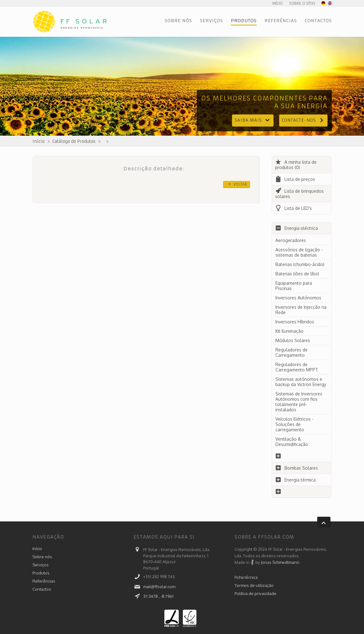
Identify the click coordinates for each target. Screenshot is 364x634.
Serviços (211, 21)
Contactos (318, 21)
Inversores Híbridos (295, 322)
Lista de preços (295, 179)
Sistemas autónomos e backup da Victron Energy (301, 382)
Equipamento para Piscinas (294, 286)
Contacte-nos (303, 120)
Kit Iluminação (289, 331)
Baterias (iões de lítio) (297, 274)
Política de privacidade (255, 593)
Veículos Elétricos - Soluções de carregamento (294, 424)
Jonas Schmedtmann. (280, 562)
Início (277, 3)
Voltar (237, 184)
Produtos (244, 21)
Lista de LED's (294, 208)
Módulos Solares (293, 340)
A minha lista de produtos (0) (296, 165)
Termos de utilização (254, 585)
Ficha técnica (246, 577)
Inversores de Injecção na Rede (301, 310)
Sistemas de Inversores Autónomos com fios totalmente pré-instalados (299, 402)
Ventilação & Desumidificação (292, 442)
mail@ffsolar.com (159, 587)
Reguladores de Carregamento (291, 352)
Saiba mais (253, 120)
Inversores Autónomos (298, 298)
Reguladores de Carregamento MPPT (297, 367)
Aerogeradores (291, 240)
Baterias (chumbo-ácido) (300, 264)
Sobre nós (178, 21)
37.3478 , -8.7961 (158, 596)
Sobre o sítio (302, 3)
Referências (281, 21)
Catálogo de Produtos (74, 141)
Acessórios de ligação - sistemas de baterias (299, 252)
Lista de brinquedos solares (299, 194)
